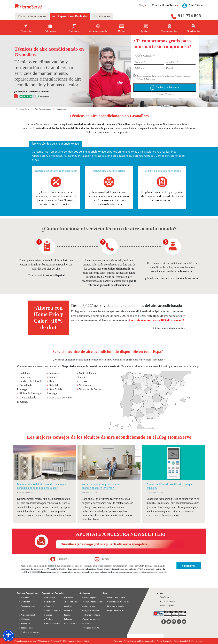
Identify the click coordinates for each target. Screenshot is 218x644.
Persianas (49, 619)
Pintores (66, 615)
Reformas (67, 619)
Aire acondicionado (27, 615)
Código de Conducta (90, 628)
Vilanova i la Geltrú (90, 389)
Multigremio (25, 619)
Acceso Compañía (166, 606)
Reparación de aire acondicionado (56, 171)
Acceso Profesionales (167, 601)
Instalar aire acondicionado (109, 171)
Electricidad (25, 602)
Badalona (25, 373)
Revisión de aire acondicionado (162, 171)
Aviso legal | (119, 641)
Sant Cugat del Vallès (61, 398)
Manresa (54, 373)
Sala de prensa (88, 606)
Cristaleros (67, 611)
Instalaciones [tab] (102, 16)
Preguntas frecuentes (91, 611)
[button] (8, 636)
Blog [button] (143, 5)
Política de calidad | (181, 641)
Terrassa (84, 381)
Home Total (24, 624)
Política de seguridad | (165, 641)
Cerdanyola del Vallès (31, 381)
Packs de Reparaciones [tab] (32, 16)
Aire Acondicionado (43, 109)
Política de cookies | (149, 641)
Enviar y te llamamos (165, 88)
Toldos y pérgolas (70, 602)
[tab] (55, 144)
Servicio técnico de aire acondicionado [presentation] (55, 144)
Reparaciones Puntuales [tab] (72, 16)
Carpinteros (68, 598)
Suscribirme (189, 566)
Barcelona (61, 109)
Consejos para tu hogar (115, 598)
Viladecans (85, 385)
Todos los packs (26, 628)
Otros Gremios (69, 624)
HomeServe (25, 109)
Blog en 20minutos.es (115, 611)
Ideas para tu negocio (115, 606)
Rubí (52, 381)
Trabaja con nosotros (91, 619)
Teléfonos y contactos (91, 615)
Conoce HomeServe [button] (166, 5)
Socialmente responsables (93, 602)
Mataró (53, 377)
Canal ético (87, 624)
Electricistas (50, 598)
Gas (22, 611)
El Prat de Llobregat (30, 393)
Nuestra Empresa (89, 598)
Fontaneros (49, 606)
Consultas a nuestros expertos (118, 602)
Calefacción (49, 602)
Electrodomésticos (27, 606)
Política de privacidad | (132, 641)
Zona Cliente (164, 597)
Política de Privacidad (146, 79)
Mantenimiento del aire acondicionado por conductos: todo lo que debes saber (42, 486)
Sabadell (54, 385)
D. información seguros (29, 632)
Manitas (48, 615)
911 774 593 (189, 16)
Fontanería (24, 598)
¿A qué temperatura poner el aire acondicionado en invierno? (101, 486)
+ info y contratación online (170, 328)
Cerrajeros (67, 606)
